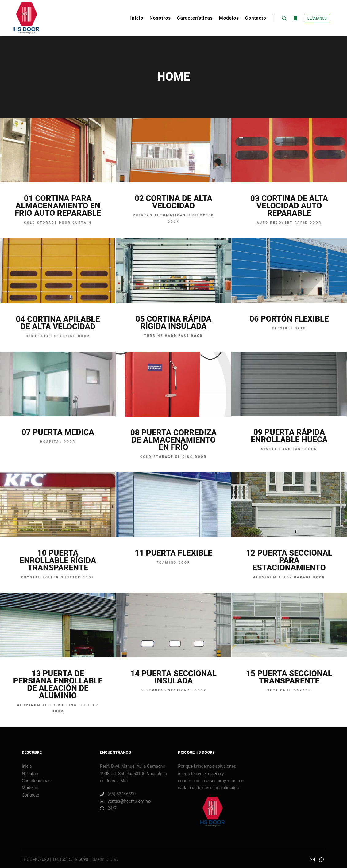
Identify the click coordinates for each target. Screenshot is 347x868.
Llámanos (317, 18)
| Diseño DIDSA (103, 859)
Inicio (27, 766)
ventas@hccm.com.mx (126, 801)
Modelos (30, 788)
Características (36, 781)
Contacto (31, 795)
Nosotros (31, 774)
